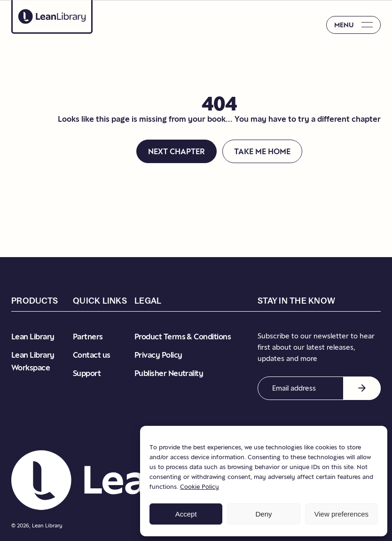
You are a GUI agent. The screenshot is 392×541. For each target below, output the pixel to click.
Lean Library (33, 337)
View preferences (342, 514)
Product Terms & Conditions (183, 337)
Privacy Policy (158, 355)
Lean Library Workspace (33, 361)
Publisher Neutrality (169, 373)
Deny (263, 514)
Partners (88, 337)
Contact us (92, 355)
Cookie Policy (200, 486)
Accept (186, 514)
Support (87, 373)
